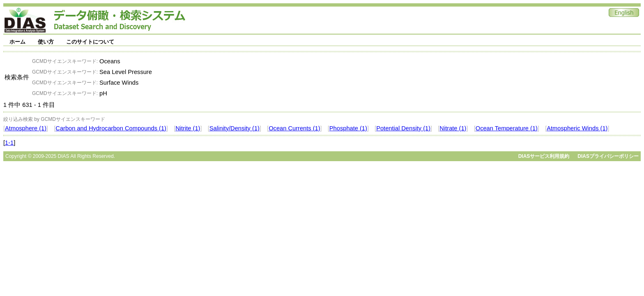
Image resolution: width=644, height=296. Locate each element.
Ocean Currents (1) (294, 128)
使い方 (46, 42)
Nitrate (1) (453, 128)
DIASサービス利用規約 (544, 156)
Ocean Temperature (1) (507, 128)
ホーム (17, 42)
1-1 (9, 143)
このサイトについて (90, 42)
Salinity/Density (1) (235, 128)
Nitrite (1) (188, 128)
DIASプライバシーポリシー (608, 156)
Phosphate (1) (348, 128)
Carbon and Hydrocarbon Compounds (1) (111, 128)
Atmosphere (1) (26, 128)
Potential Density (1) (403, 128)
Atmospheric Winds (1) (577, 128)
